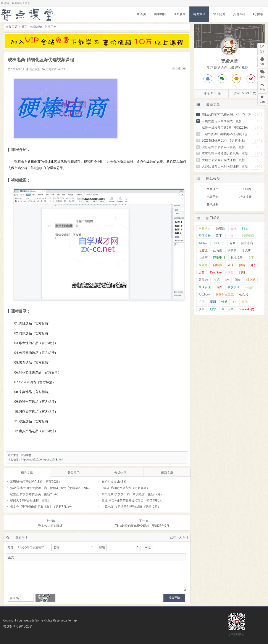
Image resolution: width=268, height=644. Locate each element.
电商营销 (199, 14)
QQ (262, 61)
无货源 (203, 250)
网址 (148, 547)
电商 (232, 243)
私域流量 (237, 258)
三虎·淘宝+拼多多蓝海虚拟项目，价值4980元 (132, 500)
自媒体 (218, 265)
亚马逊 (218, 250)
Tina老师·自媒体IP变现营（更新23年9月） (144, 526)
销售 (231, 272)
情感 (224, 302)
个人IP (246, 250)
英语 (217, 280)
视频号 (203, 265)
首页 (141, 14)
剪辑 (242, 265)
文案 (251, 258)
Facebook (204, 295)
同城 (242, 272)
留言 (262, 48)
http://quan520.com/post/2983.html (42, 460)
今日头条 (228, 309)
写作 (219, 287)
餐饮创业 (234, 287)
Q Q (10, 547)
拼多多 (232, 250)
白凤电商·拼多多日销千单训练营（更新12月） (132, 494)
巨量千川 (219, 258)
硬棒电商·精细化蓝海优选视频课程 (41, 60)
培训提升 (219, 14)
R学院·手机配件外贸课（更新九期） (126, 488)
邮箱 (102, 547)
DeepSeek (216, 272)
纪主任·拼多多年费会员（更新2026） (35, 494)
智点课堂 (27, 14)
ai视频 (249, 287)
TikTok (203, 243)
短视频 (221, 228)
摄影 (213, 302)
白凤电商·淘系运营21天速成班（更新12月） (131, 507)
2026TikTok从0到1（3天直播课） (224, 141)
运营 (202, 272)
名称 (56, 547)
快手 (202, 309)
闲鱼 (238, 280)
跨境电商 (248, 236)
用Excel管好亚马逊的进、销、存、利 (227, 115)
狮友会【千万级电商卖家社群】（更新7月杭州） (43, 507)
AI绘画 (203, 258)
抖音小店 (247, 243)
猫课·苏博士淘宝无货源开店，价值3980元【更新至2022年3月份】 (54, 488)
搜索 (258, 14)
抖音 (245, 228)
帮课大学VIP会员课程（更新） (31, 500)
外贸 (253, 265)
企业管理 (205, 287)
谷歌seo (204, 280)
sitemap (71, 620)
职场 (245, 302)
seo (227, 280)
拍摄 (202, 302)
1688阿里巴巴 (225, 295)
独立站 (251, 280)
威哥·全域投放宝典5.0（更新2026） (226, 128)
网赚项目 (160, 14)
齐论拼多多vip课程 (114, 482)
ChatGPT (218, 243)
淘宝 (219, 236)
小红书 (232, 236)
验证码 (14, 598)
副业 (231, 265)
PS (235, 302)
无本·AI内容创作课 (50, 526)
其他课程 (239, 14)
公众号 (244, 295)
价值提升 (205, 236)
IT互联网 (180, 14)
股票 (213, 309)
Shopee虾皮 (246, 309)
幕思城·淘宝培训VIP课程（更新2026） (36, 482)
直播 (234, 228)
